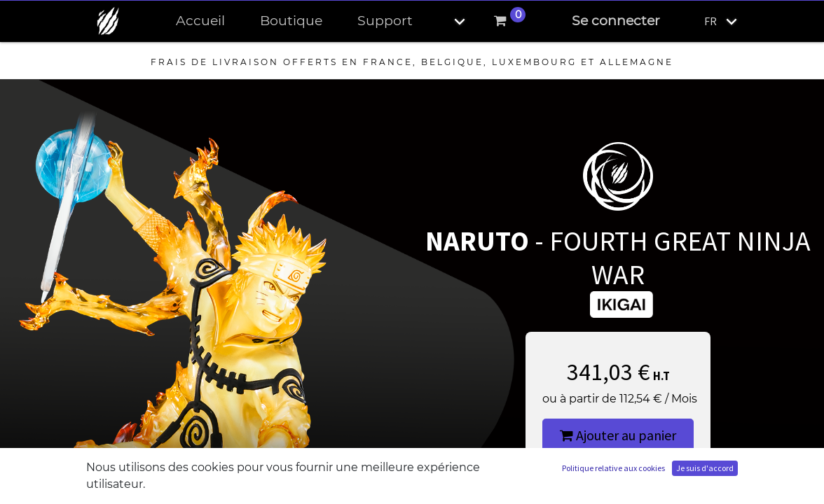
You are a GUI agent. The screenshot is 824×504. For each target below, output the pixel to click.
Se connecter (616, 21)
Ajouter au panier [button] (618, 435)
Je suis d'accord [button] (705, 468)
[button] (448, 21)
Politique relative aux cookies (613, 468)
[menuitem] (200, 21)
